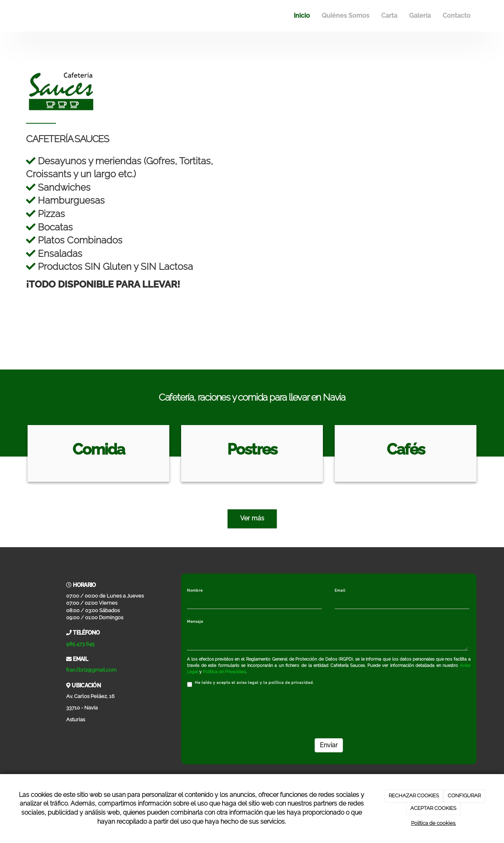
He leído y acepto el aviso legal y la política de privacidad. (251, 684)
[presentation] (247, 710)
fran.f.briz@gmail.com (91, 670)
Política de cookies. (434, 823)
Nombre (195, 590)
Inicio (302, 16)
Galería (420, 16)
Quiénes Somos (346, 16)
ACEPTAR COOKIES (433, 808)
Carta (389, 16)
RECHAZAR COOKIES (414, 796)
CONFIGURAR (464, 796)
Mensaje (195, 622)
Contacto (457, 16)
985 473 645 (80, 644)
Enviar (329, 745)
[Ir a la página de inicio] (26, 16)
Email (340, 590)
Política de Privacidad (224, 672)
